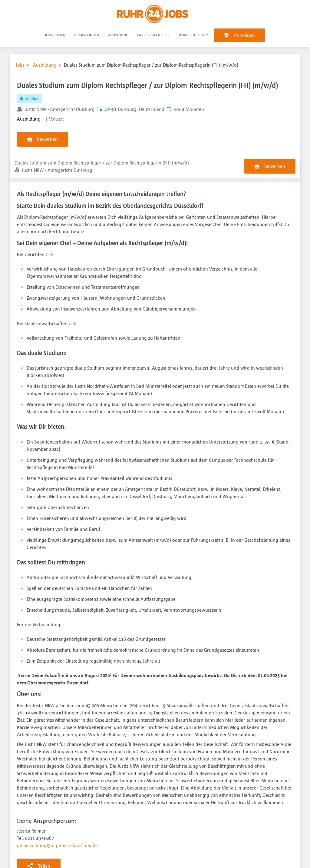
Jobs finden (55, 35)
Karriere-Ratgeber (153, 35)
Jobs (20, 65)
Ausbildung (118, 35)
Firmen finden (86, 35)
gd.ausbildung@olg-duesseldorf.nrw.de (57, 821)
